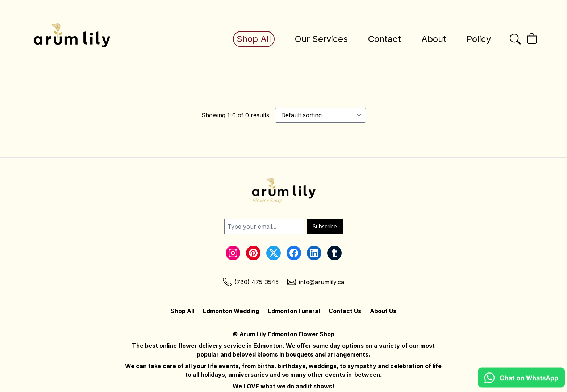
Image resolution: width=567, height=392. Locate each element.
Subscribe (325, 226)
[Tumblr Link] (334, 253)
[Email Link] (316, 282)
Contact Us (345, 311)
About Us (383, 311)
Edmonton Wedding (231, 311)
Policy (479, 39)
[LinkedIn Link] (314, 253)
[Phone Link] (251, 282)
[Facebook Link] (294, 253)
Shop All (254, 39)
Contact (385, 39)
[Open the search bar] (515, 39)
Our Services (321, 39)
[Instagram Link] (233, 253)
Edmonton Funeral (294, 311)
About (434, 39)
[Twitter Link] (274, 253)
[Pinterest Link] (253, 253)
